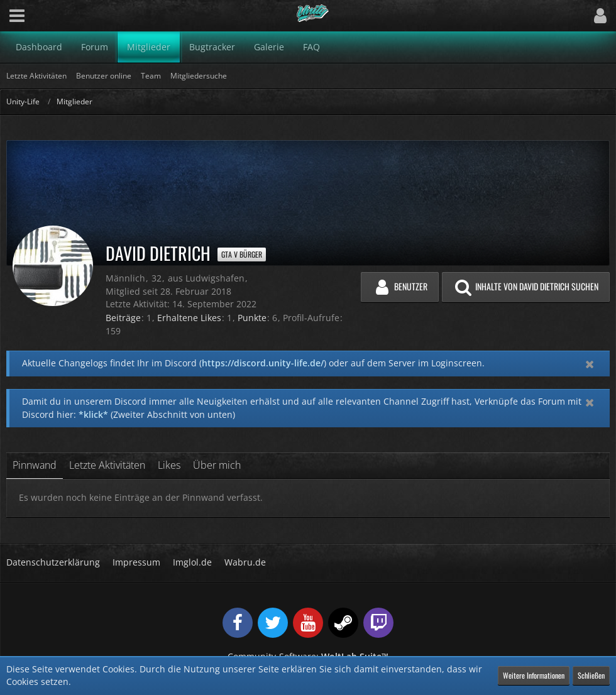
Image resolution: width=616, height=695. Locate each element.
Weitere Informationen (534, 675)
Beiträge (123, 318)
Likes (169, 465)
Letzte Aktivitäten (107, 465)
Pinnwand (35, 465)
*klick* (93, 414)
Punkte (252, 318)
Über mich (217, 465)
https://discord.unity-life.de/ (263, 363)
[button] (17, 16)
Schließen (591, 675)
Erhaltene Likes (189, 318)
